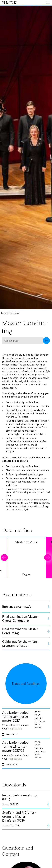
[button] (26, 341)
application (16, 729)
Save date (11, 734)
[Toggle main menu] (46, 3)
